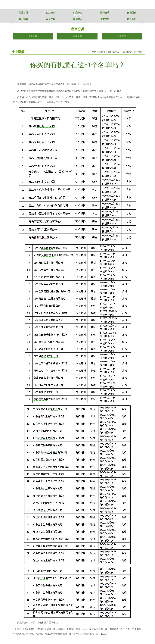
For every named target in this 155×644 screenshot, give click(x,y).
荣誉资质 (105, 19)
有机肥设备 (113, 52)
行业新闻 (77, 36)
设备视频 (51, 19)
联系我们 (132, 19)
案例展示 (78, 19)
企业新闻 (33, 36)
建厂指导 (23, 19)
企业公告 (122, 36)
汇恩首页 (23, 13)
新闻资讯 (105, 13)
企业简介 (51, 13)
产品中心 (78, 13)
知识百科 (132, 13)
